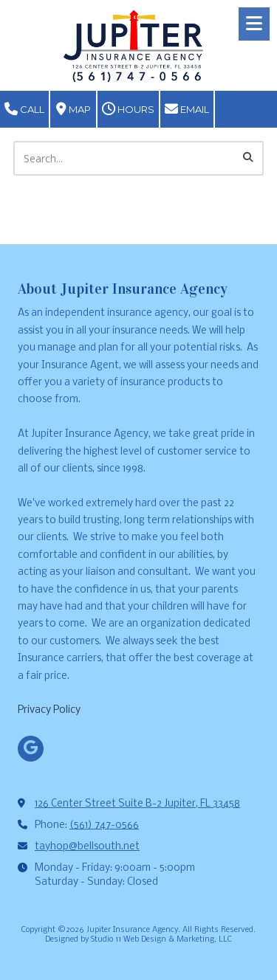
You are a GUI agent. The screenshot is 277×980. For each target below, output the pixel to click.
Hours (128, 109)
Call (24, 109)
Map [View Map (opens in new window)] (73, 109)
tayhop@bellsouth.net (87, 847)
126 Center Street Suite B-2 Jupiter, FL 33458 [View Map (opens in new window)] (137, 804)
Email (187, 109)
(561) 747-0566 (104, 825)
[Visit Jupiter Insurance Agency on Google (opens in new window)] (31, 749)
